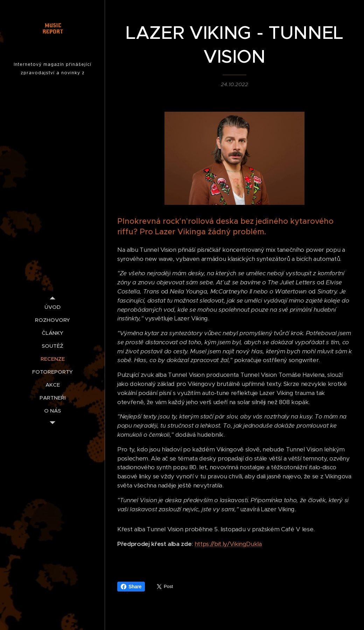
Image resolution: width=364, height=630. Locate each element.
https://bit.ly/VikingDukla (228, 544)
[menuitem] (52, 307)
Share (131, 587)
